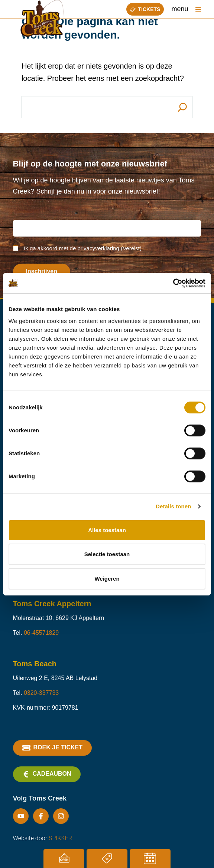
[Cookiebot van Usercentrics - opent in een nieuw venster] (173, 283)
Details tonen (173, 506)
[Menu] (198, 9)
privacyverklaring (98, 248)
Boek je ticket (52, 748)
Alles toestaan (107, 530)
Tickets (145, 9)
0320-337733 (41, 693)
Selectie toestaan (107, 554)
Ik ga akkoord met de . (83, 248)
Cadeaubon (47, 774)
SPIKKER (60, 838)
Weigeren (107, 579)
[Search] (182, 107)
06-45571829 (41, 633)
